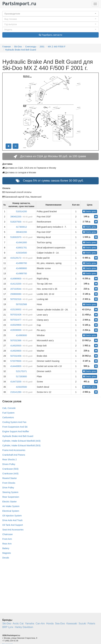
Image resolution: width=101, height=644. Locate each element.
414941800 (21, 242)
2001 (42, 47)
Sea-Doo (60, 624)
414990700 (21, 263)
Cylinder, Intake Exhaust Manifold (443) (21, 441)
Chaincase (7, 534)
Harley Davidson (24, 627)
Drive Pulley (8, 488)
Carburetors (8, 417)
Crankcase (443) (10, 474)
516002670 (16, 237)
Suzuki (82, 624)
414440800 (16, 366)
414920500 (16, 346)
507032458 (16, 356)
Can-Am (40, 624)
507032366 (16, 340)
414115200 (16, 284)
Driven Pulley (9, 464)
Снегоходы (31, 47)
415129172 (16, 258)
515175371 (21, 371)
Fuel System (8, 413)
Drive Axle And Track (12, 520)
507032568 (21, 304)
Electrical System (11, 511)
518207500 (16, 222)
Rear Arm (7, 544)
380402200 (21, 232)
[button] (50, 14)
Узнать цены (90, 211)
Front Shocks (9, 483)
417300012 (21, 227)
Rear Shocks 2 (10, 460)
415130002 (16, 309)
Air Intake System (11, 506)
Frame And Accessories (14, 450)
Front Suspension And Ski (15, 427)
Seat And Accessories (13, 530)
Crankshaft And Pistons (14, 455)
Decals (6, 558)
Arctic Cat (18, 624)
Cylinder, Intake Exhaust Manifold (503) (21, 445)
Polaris (91, 624)
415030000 (16, 330)
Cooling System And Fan (14, 422)
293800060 (16, 294)
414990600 (21, 335)
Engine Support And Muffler (16, 431)
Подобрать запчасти (50, 35)
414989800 (21, 268)
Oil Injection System (12, 516)
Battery (6, 548)
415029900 (16, 325)
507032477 (16, 320)
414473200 (16, 382)
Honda (50, 624)
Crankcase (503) (10, 469)
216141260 (16, 392)
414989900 (16, 279)
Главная (6, 47)
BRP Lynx (8, 627)
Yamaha (30, 624)
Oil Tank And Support (13, 525)
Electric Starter (10, 502)
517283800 (21, 376)
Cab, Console (9, 408)
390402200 (16, 217)
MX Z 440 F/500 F (57, 47)
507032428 (16, 315)
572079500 (16, 361)
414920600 (16, 351)
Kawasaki (72, 624)
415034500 (21, 253)
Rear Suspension (11, 497)
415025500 (21, 387)
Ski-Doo (18, 47)
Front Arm (7, 539)
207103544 (16, 289)
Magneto (7, 553)
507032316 (16, 299)
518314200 (21, 211)
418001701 (21, 248)
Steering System (10, 492)
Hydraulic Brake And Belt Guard (21, 50)
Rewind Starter (10, 478)
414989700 (21, 273)
